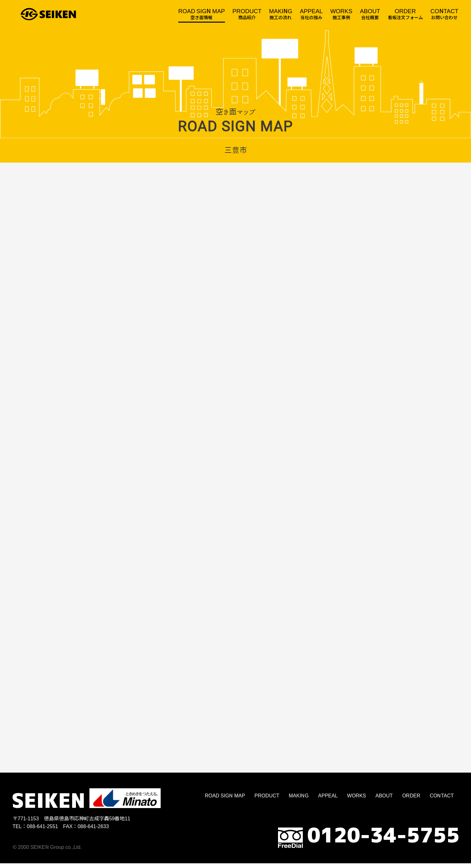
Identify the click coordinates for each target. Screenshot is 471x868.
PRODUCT (267, 800)
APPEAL (328, 800)
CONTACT (442, 800)
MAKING (299, 800)
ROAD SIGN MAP (225, 800)
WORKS (356, 800)
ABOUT (384, 800)
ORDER (411, 800)
